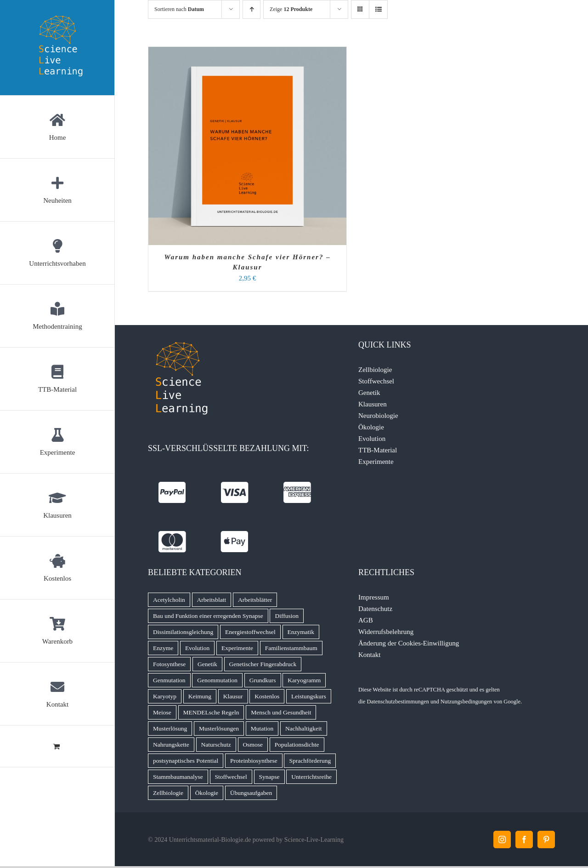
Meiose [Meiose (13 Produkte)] (162, 712)
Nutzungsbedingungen (466, 702)
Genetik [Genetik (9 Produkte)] (207, 664)
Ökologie (371, 427)
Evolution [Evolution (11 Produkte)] (197, 648)
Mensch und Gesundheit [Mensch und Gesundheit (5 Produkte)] (281, 712)
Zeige (291, 9)
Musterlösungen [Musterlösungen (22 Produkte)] (219, 728)
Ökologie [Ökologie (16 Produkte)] (207, 793)
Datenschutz (375, 609)
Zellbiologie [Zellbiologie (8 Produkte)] (168, 793)
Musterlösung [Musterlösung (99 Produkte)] (170, 728)
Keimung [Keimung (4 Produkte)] (200, 696)
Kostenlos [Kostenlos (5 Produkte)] (267, 696)
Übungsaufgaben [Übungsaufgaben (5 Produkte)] (251, 793)
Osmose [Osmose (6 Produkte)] (253, 745)
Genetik (369, 393)
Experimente (376, 462)
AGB (366, 620)
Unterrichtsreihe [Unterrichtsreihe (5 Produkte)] (311, 777)
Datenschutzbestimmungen (398, 702)
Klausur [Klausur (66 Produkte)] (233, 696)
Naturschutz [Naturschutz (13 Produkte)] (216, 745)
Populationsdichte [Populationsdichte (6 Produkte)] (297, 745)
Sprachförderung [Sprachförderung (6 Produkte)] (310, 761)
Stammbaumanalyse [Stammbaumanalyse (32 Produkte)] (178, 777)
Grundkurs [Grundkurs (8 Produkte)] (263, 680)
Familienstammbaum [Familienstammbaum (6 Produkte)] (291, 648)
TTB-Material (378, 450)
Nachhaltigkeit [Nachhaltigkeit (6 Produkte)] (303, 728)
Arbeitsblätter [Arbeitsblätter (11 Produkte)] (255, 600)
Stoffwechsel (376, 381)
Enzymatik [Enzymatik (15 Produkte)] (301, 632)
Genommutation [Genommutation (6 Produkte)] (217, 680)
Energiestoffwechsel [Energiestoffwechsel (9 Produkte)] (250, 632)
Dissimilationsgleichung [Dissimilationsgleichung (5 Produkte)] (183, 632)
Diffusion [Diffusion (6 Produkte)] (287, 616)
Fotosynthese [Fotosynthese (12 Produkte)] (169, 664)
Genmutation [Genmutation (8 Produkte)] (169, 680)
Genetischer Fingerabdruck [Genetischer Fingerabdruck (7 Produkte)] (263, 664)
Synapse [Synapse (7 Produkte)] (269, 777)
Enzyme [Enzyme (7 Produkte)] (163, 648)
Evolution (372, 439)
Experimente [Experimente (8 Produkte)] (237, 648)
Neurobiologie (378, 416)
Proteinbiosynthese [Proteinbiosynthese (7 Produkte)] (254, 761)
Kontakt (369, 655)
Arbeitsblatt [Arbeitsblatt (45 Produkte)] (212, 600)
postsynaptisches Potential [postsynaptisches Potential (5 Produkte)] (186, 761)
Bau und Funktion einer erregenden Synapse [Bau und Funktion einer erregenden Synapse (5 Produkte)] (208, 616)
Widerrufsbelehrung (386, 632)
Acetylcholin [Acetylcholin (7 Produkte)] (169, 600)
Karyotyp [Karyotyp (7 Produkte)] (165, 696)
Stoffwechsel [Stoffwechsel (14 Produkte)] (231, 777)
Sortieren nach (179, 9)
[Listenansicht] (378, 9)
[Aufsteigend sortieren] (252, 9)
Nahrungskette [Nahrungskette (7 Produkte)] (171, 745)
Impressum (374, 597)
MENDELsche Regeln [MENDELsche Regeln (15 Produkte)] (211, 712)
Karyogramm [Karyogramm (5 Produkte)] (304, 680)
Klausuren (373, 404)
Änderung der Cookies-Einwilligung (409, 643)
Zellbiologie (375, 370)
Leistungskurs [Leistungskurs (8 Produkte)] (309, 696)
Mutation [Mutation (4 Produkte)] (262, 728)
